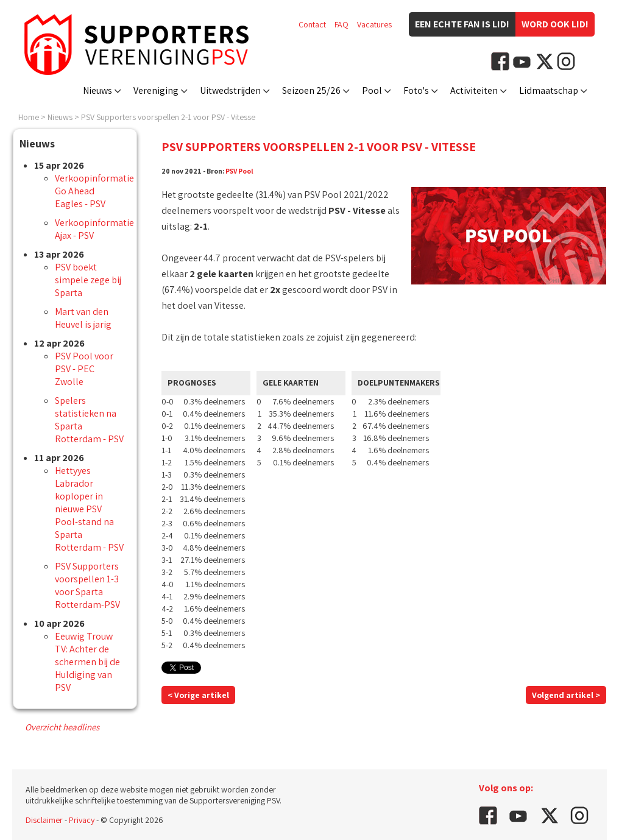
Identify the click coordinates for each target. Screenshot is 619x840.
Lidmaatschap (549, 90)
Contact (312, 24)
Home (29, 117)
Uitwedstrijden (230, 90)
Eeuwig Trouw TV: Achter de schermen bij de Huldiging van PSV (87, 662)
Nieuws (97, 90)
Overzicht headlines (62, 727)
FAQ (341, 24)
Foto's (416, 90)
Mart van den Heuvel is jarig (83, 318)
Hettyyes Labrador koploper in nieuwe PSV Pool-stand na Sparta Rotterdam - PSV (89, 509)
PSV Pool (239, 171)
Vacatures (374, 24)
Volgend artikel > (566, 695)
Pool (372, 90)
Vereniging (156, 90)
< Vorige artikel (198, 695)
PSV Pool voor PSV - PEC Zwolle (84, 369)
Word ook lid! (555, 24)
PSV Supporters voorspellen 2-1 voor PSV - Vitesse (168, 117)
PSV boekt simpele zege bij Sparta (88, 280)
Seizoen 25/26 (311, 90)
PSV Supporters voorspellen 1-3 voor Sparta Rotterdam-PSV (87, 585)
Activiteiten (474, 90)
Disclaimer (44, 820)
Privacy (82, 820)
